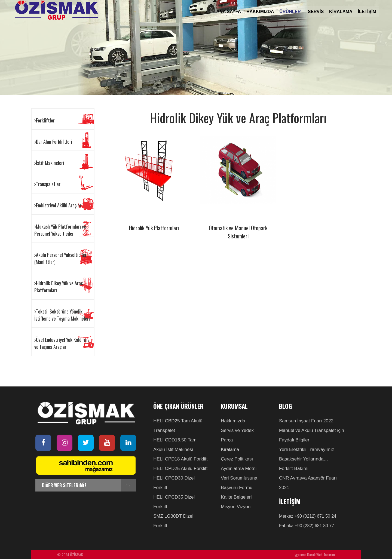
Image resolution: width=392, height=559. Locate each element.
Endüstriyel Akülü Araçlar (58, 205)
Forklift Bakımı (294, 469)
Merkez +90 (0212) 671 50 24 (308, 516)
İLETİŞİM (367, 12)
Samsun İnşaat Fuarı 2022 (306, 421)
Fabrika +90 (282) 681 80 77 (307, 526)
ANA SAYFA (229, 12)
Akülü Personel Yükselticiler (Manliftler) (60, 258)
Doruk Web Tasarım (321, 555)
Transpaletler (47, 184)
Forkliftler (45, 120)
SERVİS (316, 12)
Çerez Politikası (237, 459)
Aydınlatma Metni (239, 469)
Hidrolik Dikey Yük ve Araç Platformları (59, 287)
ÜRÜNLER (291, 12)
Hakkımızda (233, 421)
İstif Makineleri (49, 163)
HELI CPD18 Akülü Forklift (180, 459)
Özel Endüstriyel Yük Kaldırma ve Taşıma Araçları (62, 343)
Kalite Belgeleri (236, 497)
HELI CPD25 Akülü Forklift (180, 469)
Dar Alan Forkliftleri (53, 142)
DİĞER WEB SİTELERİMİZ (64, 485)
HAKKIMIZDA (260, 12)
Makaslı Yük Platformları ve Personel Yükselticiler (60, 230)
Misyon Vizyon (236, 507)
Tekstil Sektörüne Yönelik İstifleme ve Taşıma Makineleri (62, 315)
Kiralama (230, 449)
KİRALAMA (341, 12)
